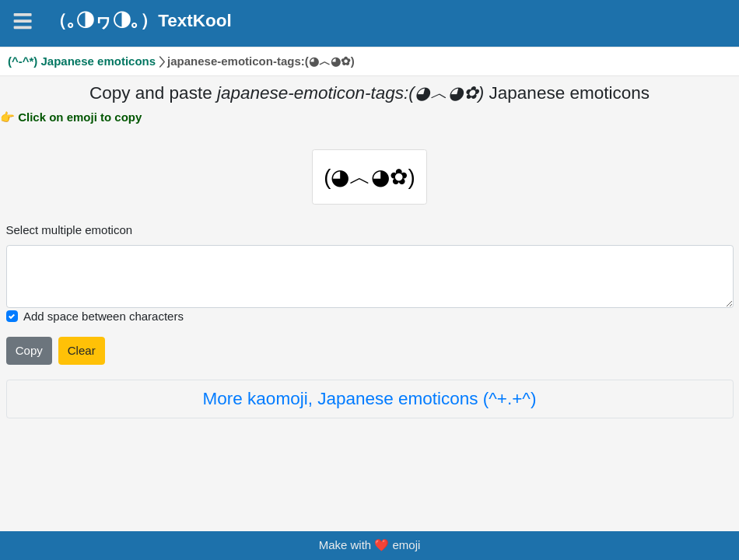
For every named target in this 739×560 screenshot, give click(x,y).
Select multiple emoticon (70, 235)
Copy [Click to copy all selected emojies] (29, 356)
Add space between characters (103, 322)
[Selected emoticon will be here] (370, 282)
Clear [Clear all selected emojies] (82, 356)
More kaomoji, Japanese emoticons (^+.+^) (370, 404)
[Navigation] (23, 21)
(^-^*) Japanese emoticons (82, 61)
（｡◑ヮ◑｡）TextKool (140, 21)
